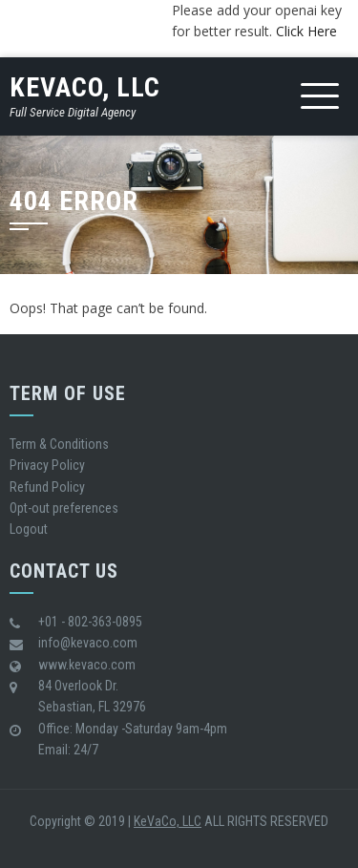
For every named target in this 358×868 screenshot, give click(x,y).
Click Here (306, 31)
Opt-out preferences (64, 508)
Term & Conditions (59, 444)
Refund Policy (47, 487)
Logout (29, 529)
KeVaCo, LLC (85, 87)
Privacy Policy (47, 465)
